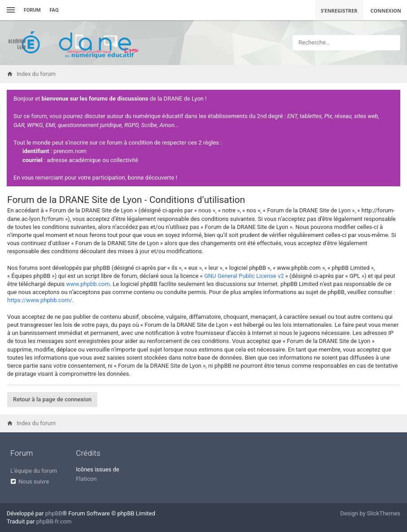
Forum (32, 10)
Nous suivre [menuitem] (34, 481)
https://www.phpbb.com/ (40, 300)
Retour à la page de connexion (52, 399)
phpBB (54, 513)
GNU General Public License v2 (244, 276)
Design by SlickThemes (370, 513)
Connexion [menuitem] (386, 11)
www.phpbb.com (88, 284)
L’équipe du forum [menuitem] (34, 471)
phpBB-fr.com (54, 521)
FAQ (54, 10)
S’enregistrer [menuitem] (339, 11)
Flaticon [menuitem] (86, 479)
